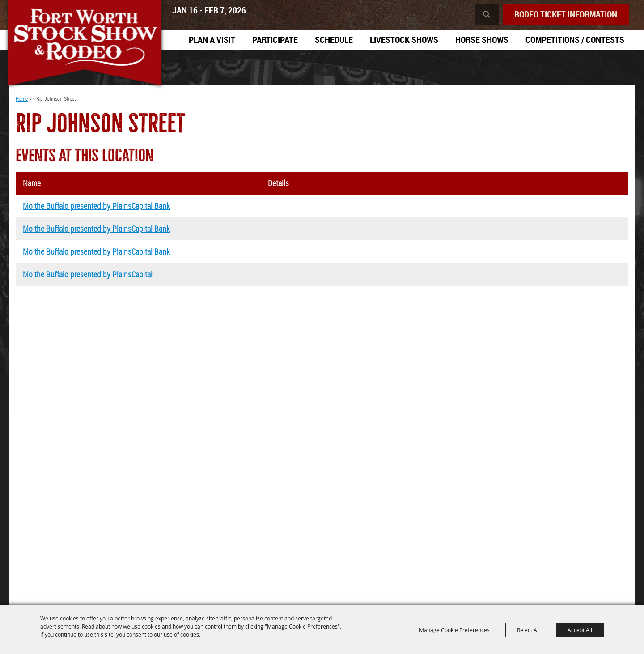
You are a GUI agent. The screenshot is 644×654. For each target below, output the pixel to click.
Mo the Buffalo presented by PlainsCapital (88, 274)
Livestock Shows (404, 40)
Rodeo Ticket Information (566, 14)
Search (487, 15)
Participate (275, 40)
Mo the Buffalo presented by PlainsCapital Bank (96, 206)
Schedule (334, 40)
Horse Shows (482, 40)
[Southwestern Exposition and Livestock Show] (85, 45)
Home (22, 98)
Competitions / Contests (575, 40)
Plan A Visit (212, 40)
